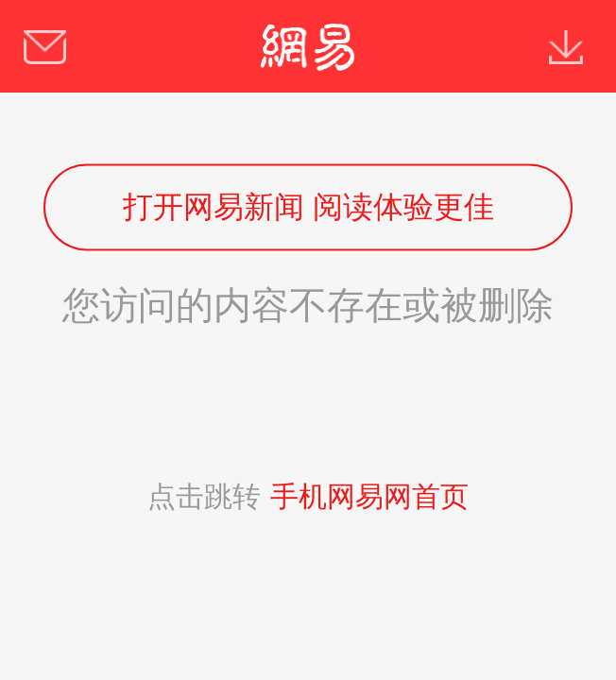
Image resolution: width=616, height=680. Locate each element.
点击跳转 (308, 496)
